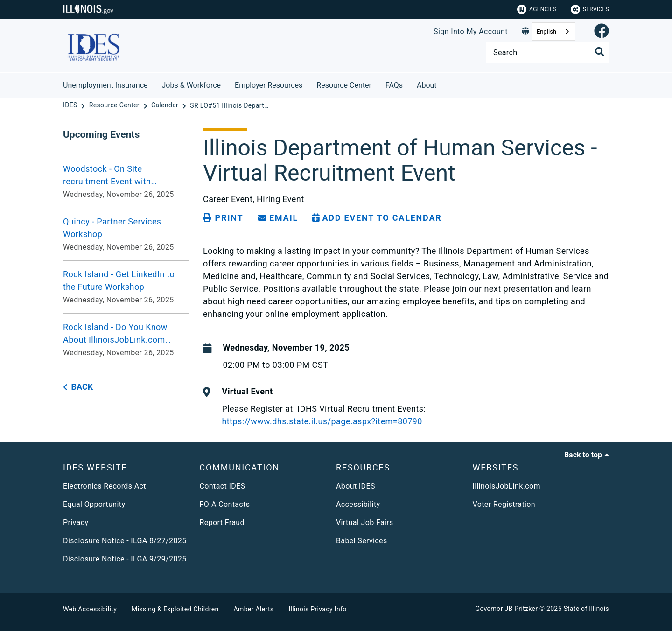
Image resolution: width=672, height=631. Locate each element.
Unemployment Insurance (105, 85)
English (546, 32)
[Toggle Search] (600, 52)
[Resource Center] (115, 105)
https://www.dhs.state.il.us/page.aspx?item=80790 (322, 421)
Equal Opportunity (94, 504)
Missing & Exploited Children (175, 609)
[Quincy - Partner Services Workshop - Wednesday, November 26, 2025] (126, 234)
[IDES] (71, 105)
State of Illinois (586, 609)
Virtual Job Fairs (365, 522)
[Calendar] (166, 105)
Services (590, 9)
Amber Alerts (254, 609)
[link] (602, 32)
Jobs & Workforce (192, 85)
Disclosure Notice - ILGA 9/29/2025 (125, 559)
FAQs (394, 85)
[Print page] (223, 218)
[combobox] (553, 32)
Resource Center (344, 85)
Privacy (76, 522)
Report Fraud (222, 522)
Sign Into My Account (471, 32)
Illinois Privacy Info (317, 609)
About (427, 85)
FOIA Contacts (225, 504)
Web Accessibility (90, 609)
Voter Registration (504, 504)
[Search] (548, 53)
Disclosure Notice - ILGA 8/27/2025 (125, 541)
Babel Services (362, 541)
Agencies (537, 9)
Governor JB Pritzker (507, 609)
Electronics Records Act (105, 486)
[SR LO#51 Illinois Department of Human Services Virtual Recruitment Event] (230, 105)
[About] (444, 84)
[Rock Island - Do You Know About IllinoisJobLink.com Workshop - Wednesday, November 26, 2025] (126, 340)
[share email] (278, 218)
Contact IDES (223, 486)
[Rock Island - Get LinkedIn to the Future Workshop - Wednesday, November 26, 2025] (126, 287)
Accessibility (358, 504)
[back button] (78, 387)
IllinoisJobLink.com (507, 486)
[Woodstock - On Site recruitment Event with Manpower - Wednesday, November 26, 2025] (126, 182)
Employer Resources (269, 85)
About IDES (356, 486)
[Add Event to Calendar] (377, 218)
